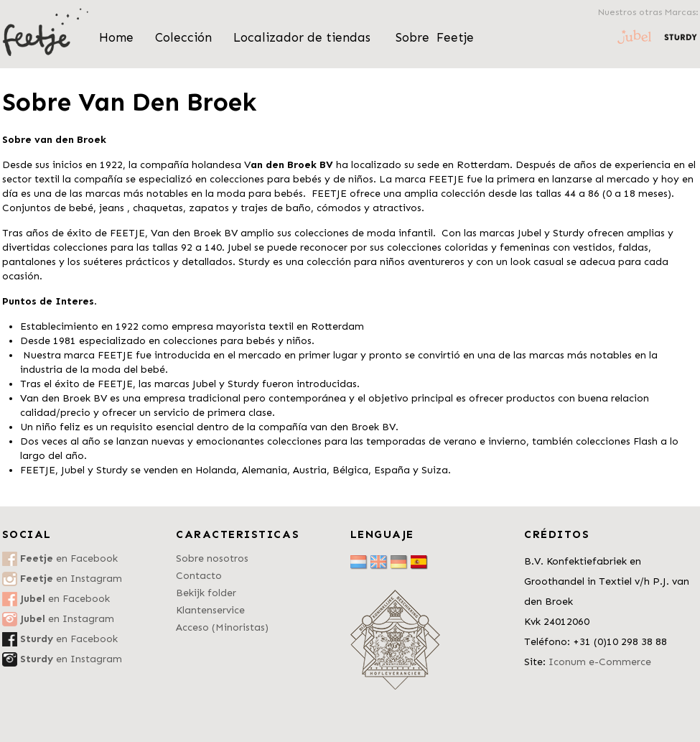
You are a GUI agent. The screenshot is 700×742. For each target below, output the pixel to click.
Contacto (199, 576)
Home (116, 37)
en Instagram (71, 579)
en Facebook (69, 558)
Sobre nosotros (212, 558)
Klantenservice (210, 610)
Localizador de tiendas (304, 37)
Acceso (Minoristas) (222, 627)
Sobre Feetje (435, 37)
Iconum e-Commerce (600, 662)
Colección (183, 37)
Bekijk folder (206, 593)
